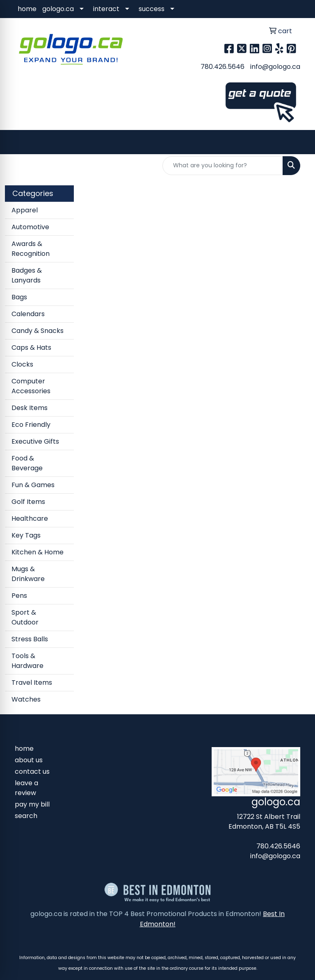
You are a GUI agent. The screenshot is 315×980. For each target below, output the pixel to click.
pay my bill (32, 804)
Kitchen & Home (38, 552)
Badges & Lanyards (27, 275)
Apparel (25, 210)
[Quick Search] (223, 166)
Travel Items (32, 683)
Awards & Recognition (31, 249)
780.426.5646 (223, 67)
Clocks (22, 364)
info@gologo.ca (275, 67)
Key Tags (26, 535)
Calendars (28, 314)
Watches (26, 699)
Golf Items (28, 502)
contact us (32, 771)
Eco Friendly (31, 425)
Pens (19, 596)
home (27, 9)
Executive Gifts (35, 441)
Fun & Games (33, 485)
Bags (19, 297)
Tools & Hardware (27, 661)
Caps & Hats (31, 348)
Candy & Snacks (38, 331)
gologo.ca (58, 9)
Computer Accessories (31, 386)
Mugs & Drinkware (28, 574)
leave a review (26, 788)
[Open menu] (299, 142)
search (26, 816)
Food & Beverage (27, 463)
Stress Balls (30, 639)
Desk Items (30, 408)
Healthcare (30, 518)
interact (106, 9)
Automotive (30, 227)
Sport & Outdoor (25, 617)
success (152, 9)
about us (29, 760)
